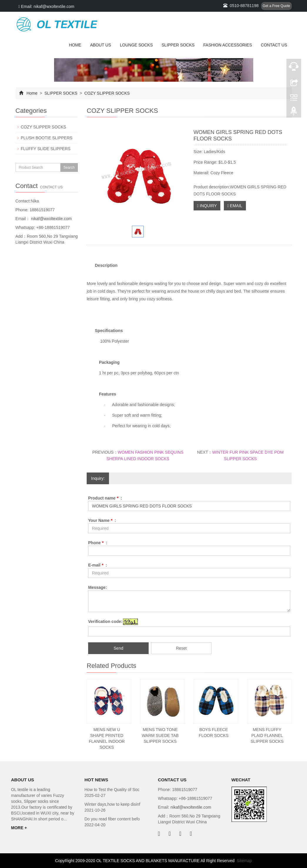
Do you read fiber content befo (112, 819)
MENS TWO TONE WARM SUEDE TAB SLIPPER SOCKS (160, 735)
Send (119, 648)
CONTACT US (274, 45)
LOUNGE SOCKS (136, 45)
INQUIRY (207, 206)
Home (32, 93)
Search (69, 167)
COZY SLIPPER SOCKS (106, 93)
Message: (98, 587)
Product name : (105, 498)
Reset (181, 648)
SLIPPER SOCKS (178, 45)
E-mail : (98, 565)
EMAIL (235, 206)
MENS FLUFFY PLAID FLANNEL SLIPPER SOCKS (267, 735)
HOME (75, 45)
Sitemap (244, 861)
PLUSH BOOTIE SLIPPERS (47, 138)
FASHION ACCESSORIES (228, 45)
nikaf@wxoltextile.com (51, 219)
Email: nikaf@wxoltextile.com (47, 6)
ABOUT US (101, 45)
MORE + (19, 828)
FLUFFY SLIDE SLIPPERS (46, 149)
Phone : (98, 543)
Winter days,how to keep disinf (113, 804)
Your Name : (102, 520)
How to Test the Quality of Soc (112, 790)
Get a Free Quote (276, 6)
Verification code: (105, 621)
